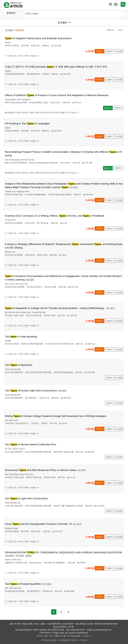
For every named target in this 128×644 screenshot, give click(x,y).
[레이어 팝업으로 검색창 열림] (123, 4)
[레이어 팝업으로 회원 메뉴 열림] (110, 4)
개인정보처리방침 (49, 640)
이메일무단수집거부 (69, 640)
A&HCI (29, 556)
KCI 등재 (74, 187)
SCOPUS (10, 556)
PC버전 (84, 640)
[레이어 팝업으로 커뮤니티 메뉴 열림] (116, 4)
